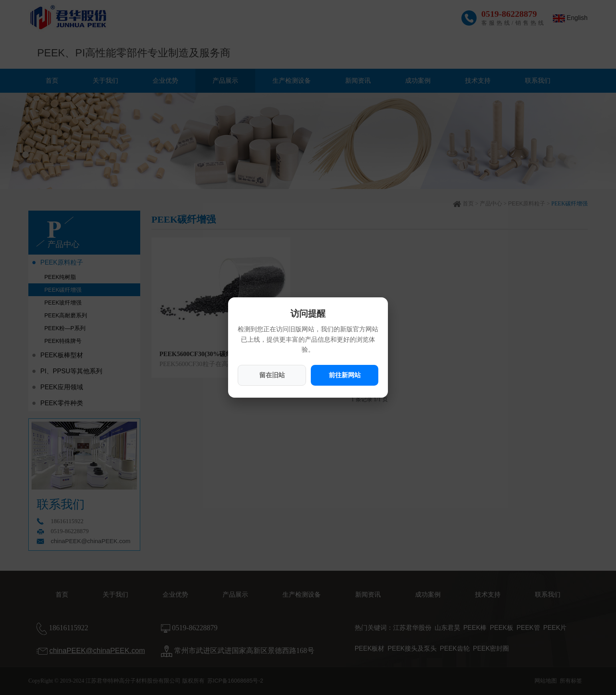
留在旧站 (272, 375)
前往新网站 (345, 375)
